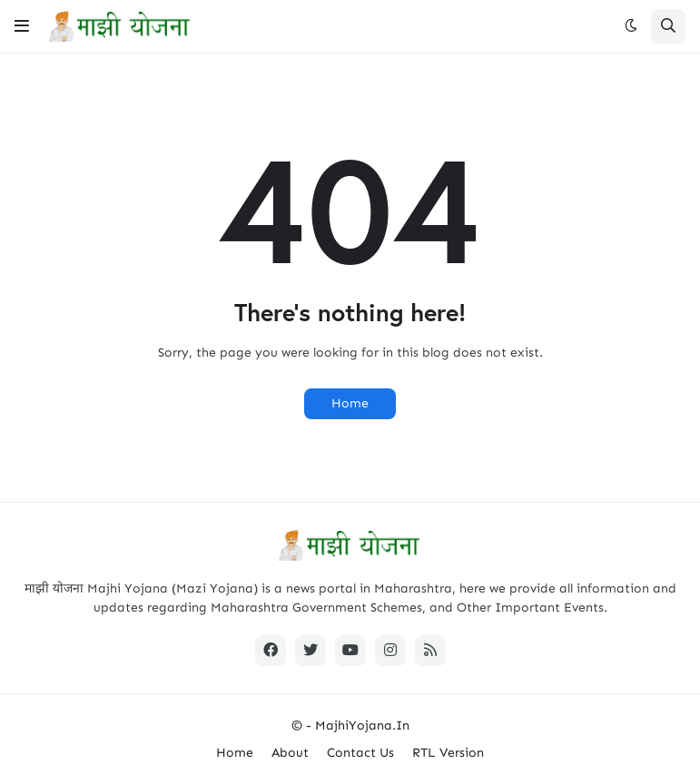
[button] (22, 26)
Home (350, 403)
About (290, 753)
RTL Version (448, 753)
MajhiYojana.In (362, 725)
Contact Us (360, 753)
